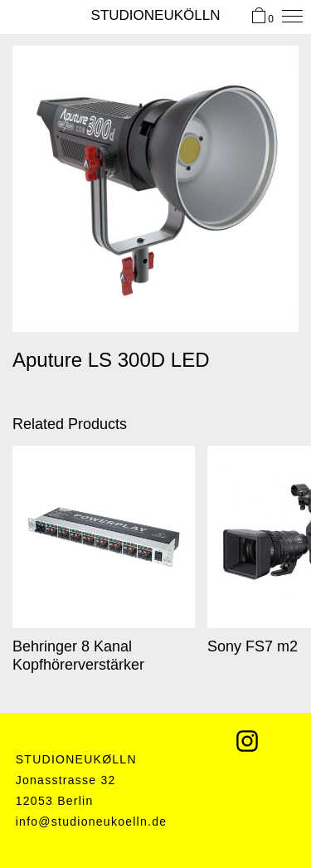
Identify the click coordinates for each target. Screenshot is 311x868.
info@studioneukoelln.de (92, 822)
